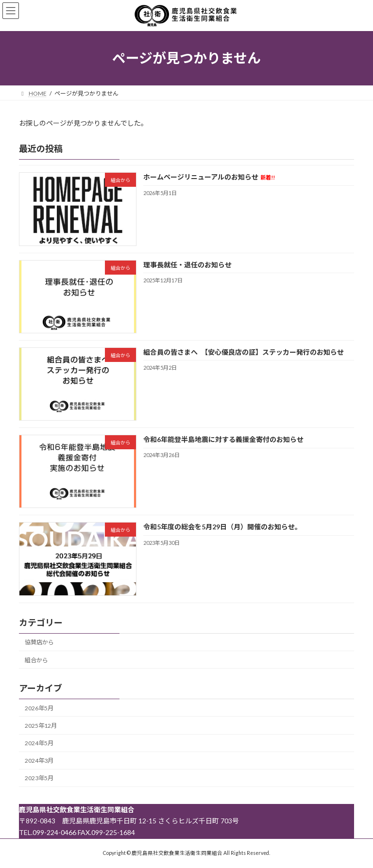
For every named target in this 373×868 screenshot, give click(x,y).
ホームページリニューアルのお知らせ (209, 177)
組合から (36, 660)
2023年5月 (39, 778)
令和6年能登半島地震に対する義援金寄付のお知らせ (223, 439)
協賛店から (39, 642)
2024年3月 (39, 761)
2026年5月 (39, 708)
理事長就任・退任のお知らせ (187, 264)
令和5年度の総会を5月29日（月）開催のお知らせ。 (222, 527)
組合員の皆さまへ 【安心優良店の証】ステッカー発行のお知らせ (244, 352)
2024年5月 (39, 743)
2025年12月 (41, 726)
